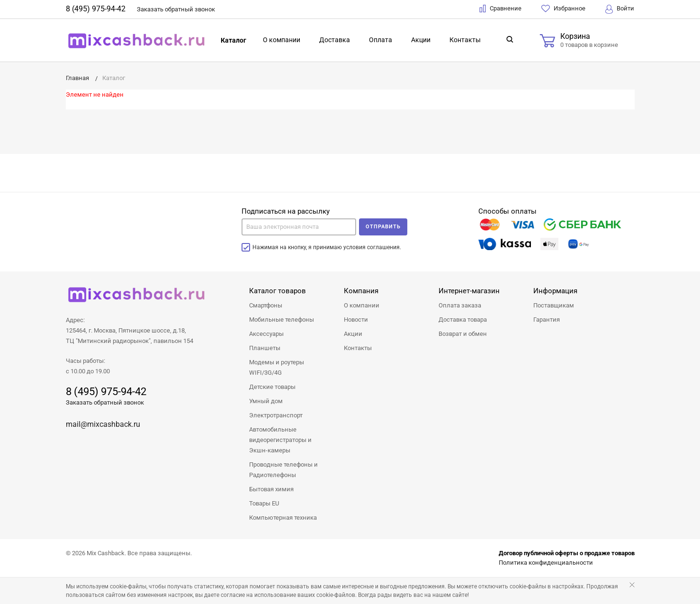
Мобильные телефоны (282, 320)
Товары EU (264, 503)
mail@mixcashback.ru (103, 424)
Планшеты (265, 348)
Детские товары (272, 387)
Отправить (383, 227)
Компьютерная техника (283, 518)
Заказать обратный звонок (105, 402)
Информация (555, 291)
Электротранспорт (276, 415)
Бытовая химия (271, 489)
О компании (282, 40)
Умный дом (266, 401)
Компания (361, 291)
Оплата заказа (460, 305)
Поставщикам (554, 305)
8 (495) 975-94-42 (96, 9)
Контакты (465, 40)
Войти (620, 9)
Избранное (563, 9)
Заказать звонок (176, 9)
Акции (421, 40)
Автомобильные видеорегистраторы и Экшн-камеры (280, 440)
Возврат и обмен (463, 334)
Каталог (233, 40)
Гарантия (547, 320)
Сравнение (500, 9)
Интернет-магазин (469, 291)
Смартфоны (266, 305)
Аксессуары (266, 334)
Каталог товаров (278, 291)
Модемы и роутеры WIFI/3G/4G (277, 367)
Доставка (335, 40)
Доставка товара (463, 320)
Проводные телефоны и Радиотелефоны (283, 470)
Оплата (381, 40)
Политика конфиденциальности (546, 563)
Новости (356, 320)
